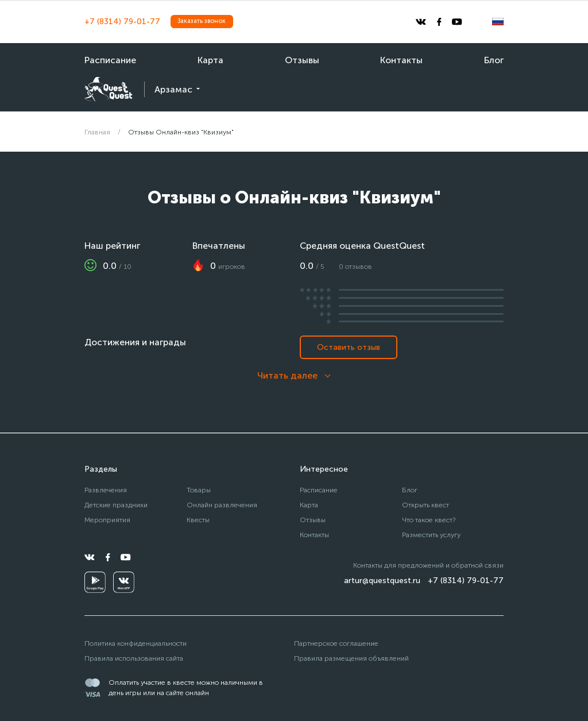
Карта (210, 60)
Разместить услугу (431, 535)
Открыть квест (425, 505)
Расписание (110, 60)
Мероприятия (107, 520)
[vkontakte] (421, 22)
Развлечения (106, 490)
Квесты (198, 520)
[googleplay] (95, 582)
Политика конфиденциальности (136, 643)
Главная (97, 132)
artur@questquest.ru (382, 581)
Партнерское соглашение (336, 643)
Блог (494, 60)
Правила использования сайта (134, 658)
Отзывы (302, 60)
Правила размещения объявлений (351, 658)
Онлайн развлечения (222, 505)
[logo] (108, 89)
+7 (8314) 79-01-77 (122, 22)
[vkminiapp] (124, 582)
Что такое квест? (429, 520)
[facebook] (439, 22)
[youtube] (457, 22)
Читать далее (287, 375)
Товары (199, 490)
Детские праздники (116, 505)
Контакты (401, 60)
